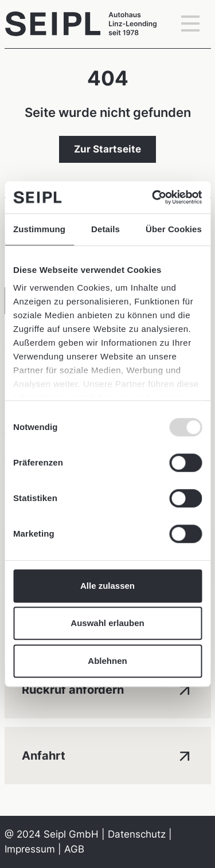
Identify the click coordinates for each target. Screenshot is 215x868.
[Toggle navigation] (190, 24)
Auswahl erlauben (107, 623)
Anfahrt (108, 755)
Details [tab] (105, 229)
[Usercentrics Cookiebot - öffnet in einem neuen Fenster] (153, 197)
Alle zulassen (107, 586)
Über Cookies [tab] (174, 229)
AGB (74, 849)
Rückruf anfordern (108, 689)
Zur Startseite (107, 149)
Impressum (30, 849)
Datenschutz (137, 834)
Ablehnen (107, 661)
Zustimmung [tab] (39, 229)
